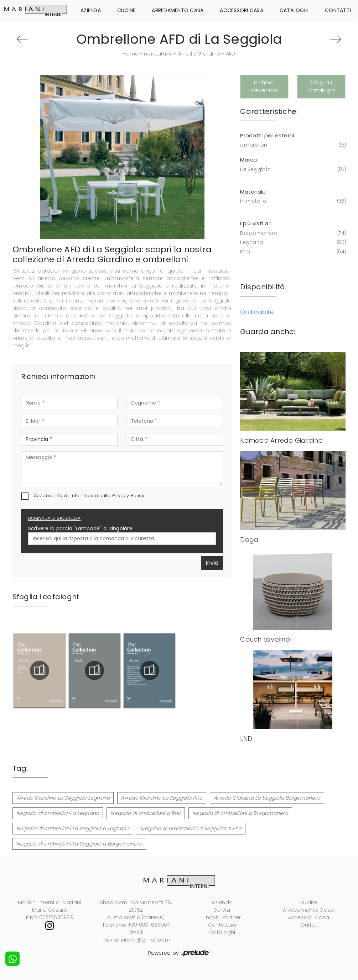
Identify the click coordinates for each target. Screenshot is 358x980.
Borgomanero (292, 233)
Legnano (292, 243)
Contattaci (222, 925)
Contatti (338, 10)
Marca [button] (248, 160)
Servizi (222, 910)
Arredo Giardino (199, 54)
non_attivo (158, 54)
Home (130, 54)
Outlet (309, 925)
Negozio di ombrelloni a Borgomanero (240, 813)
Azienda (91, 10)
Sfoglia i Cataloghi (321, 86)
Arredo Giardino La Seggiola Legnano (63, 798)
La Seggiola (292, 170)
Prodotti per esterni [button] (267, 135)
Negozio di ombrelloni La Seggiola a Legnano (73, 828)
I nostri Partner (222, 917)
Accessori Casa (242, 10)
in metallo (292, 201)
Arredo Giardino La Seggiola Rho (162, 798)
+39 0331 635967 (149, 925)
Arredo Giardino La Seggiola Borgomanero (267, 798)
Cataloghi (294, 10)
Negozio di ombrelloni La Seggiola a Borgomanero (79, 844)
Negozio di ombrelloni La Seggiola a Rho (191, 828)
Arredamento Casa (178, 10)
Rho (292, 252)
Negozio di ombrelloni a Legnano (58, 813)
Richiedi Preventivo (265, 86)
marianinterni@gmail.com (136, 940)
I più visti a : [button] (256, 223)
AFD (231, 54)
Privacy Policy (128, 496)
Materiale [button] (253, 192)
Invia (212, 563)
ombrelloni (292, 145)
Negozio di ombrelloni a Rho (146, 813)
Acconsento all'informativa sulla (89, 496)
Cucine (126, 10)
